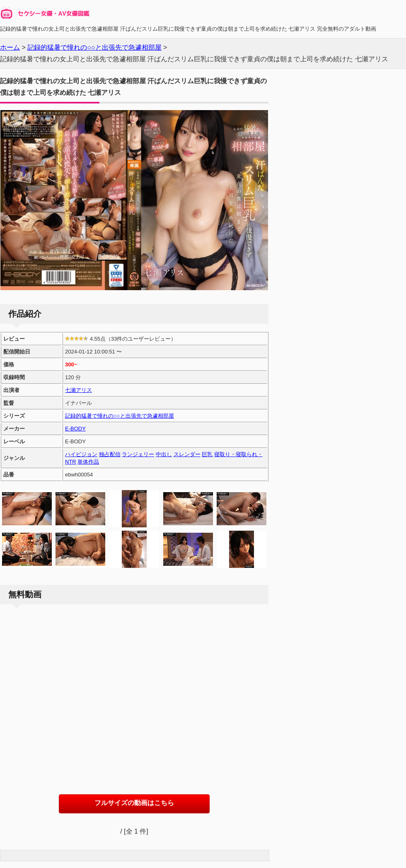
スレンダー (187, 454)
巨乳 (207, 454)
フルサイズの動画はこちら (134, 803)
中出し (164, 454)
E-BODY (75, 429)
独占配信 (110, 454)
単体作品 (88, 462)
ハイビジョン (81, 454)
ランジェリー (138, 454)
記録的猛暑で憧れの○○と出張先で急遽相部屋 (120, 416)
